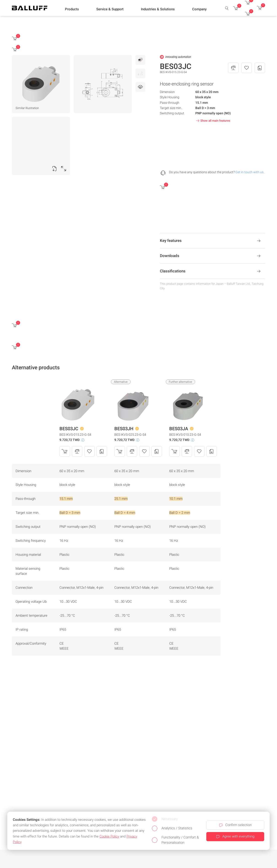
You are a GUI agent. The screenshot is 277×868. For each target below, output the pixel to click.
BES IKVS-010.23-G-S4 (185, 435)
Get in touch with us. (250, 172)
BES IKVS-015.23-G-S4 (75, 435)
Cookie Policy (109, 836)
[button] (72, 9)
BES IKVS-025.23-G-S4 (130, 435)
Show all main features (213, 121)
